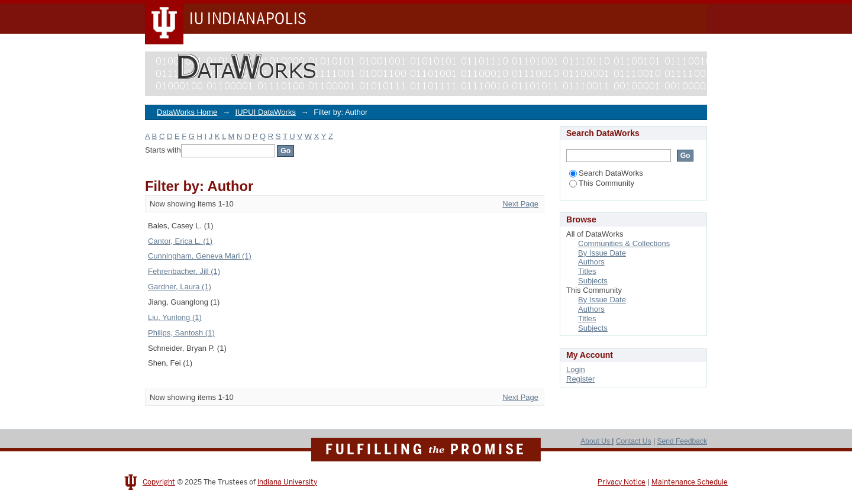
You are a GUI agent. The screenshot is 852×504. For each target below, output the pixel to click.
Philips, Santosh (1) (181, 333)
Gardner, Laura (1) (180, 287)
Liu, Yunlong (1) (175, 317)
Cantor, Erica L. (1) (180, 241)
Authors (591, 262)
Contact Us (634, 441)
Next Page (520, 204)
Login (576, 369)
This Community (602, 183)
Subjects (593, 281)
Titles (587, 271)
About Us (596, 441)
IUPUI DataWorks (266, 112)
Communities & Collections (624, 243)
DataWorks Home (187, 112)
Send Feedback (682, 441)
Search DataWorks (606, 173)
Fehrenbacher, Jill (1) (184, 271)
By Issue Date (602, 253)
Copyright (159, 482)
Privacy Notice (622, 482)
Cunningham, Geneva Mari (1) (200, 256)
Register (580, 379)
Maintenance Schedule (690, 482)
